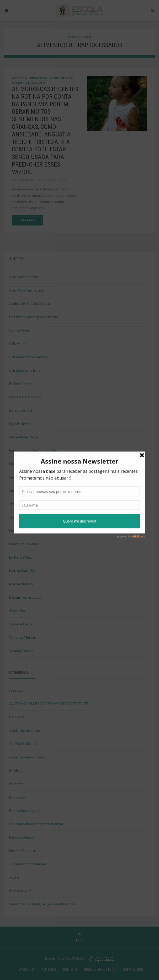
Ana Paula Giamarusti (27, 290)
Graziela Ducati (22, 490)
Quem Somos (133, 970)
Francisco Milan (22, 464)
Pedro (14, 877)
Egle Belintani (20, 424)
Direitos (16, 770)
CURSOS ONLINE (24, 744)
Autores (49, 970)
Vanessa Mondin (23, 637)
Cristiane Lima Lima (25, 370)
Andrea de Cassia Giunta (30, 303)
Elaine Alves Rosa (23, 437)
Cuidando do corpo (25, 730)
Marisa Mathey (21, 584)
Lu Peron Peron (22, 557)
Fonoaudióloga (21, 837)
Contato (70, 970)
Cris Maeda (18, 343)
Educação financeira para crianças (36, 824)
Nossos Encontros (24, 850)
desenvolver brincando (28, 757)
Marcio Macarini (22, 571)
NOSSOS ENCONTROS (100, 970)
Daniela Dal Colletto (25, 397)
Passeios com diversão (28, 864)
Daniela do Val (21, 410)
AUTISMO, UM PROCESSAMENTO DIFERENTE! (49, 704)
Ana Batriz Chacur (24, 277)
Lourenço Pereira (23, 544)
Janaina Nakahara (23, 504)
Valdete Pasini (21, 624)
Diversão (16, 784)
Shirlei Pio (17, 611)
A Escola (20, 78)
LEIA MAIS (27, 220)
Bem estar (39, 78)
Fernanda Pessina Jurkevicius (33, 450)
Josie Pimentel (21, 517)
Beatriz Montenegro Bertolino (34, 317)
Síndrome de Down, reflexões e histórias (42, 904)
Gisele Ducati (20, 477)
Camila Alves (20, 330)
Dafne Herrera (21, 384)
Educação (36, 83)
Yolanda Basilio (21, 651)
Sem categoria (21, 891)
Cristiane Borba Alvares (28, 357)
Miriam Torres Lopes (26, 597)
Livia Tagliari (19, 530)
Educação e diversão (26, 810)
